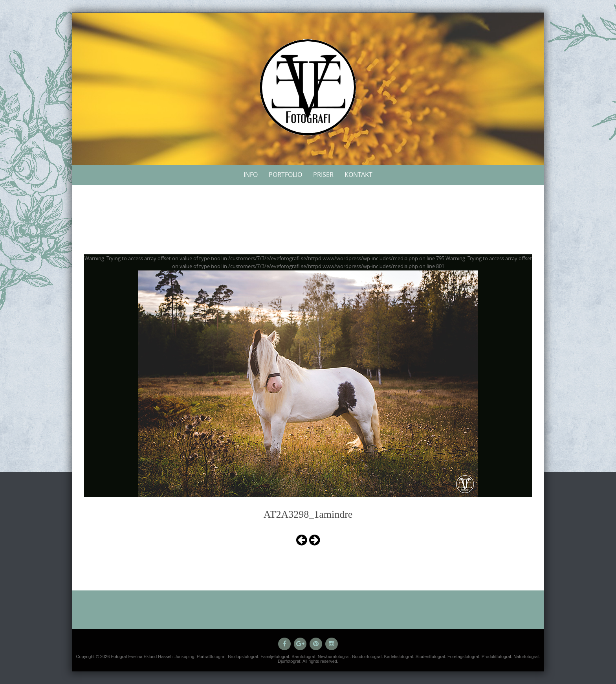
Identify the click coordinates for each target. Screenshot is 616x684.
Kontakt (358, 175)
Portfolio (285, 175)
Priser (323, 175)
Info (251, 175)
